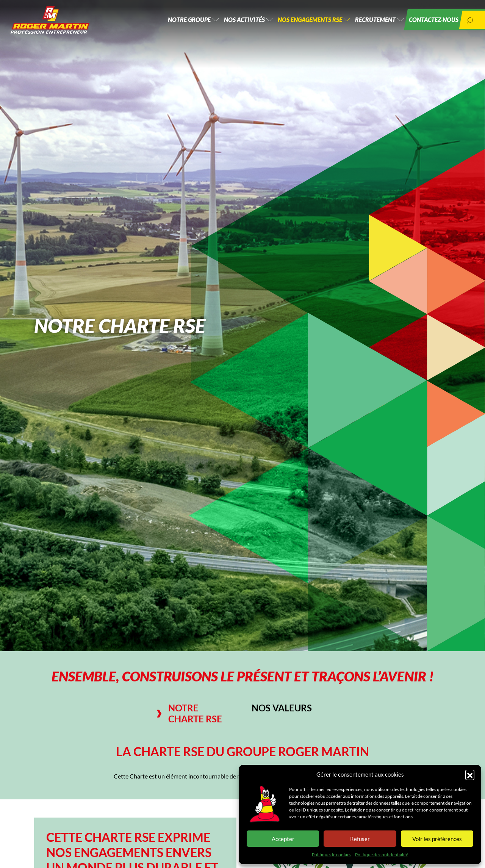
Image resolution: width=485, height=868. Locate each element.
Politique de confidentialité (382, 855)
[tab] (194, 714)
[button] (470, 774)
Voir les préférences (437, 839)
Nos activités (230, 23)
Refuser (360, 839)
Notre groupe (171, 23)
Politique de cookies (332, 855)
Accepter (283, 839)
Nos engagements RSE (299, 23)
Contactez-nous (430, 23)
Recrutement (368, 23)
